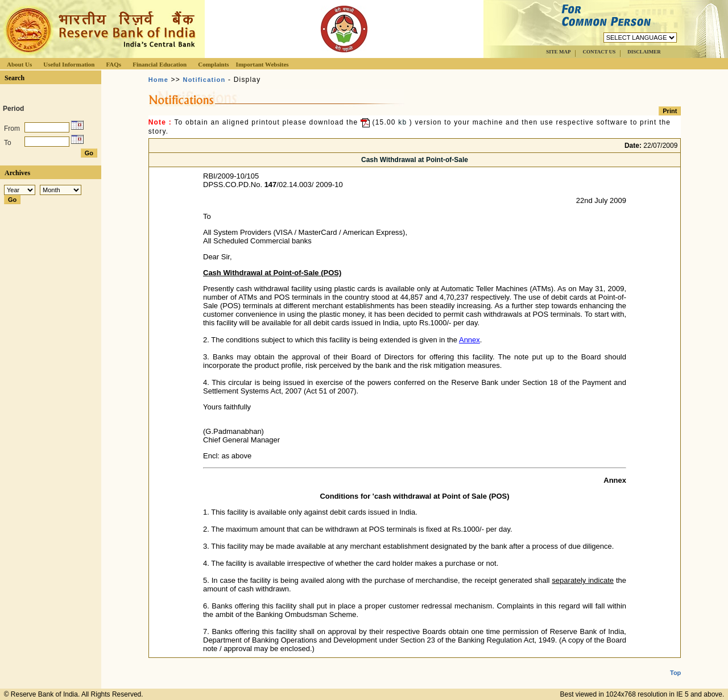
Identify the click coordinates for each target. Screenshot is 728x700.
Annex (470, 340)
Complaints (213, 64)
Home (158, 80)
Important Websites (262, 64)
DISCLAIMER (644, 52)
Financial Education (160, 64)
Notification (204, 80)
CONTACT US (599, 52)
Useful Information (69, 64)
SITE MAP (558, 52)
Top (675, 664)
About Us (19, 64)
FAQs (113, 64)
